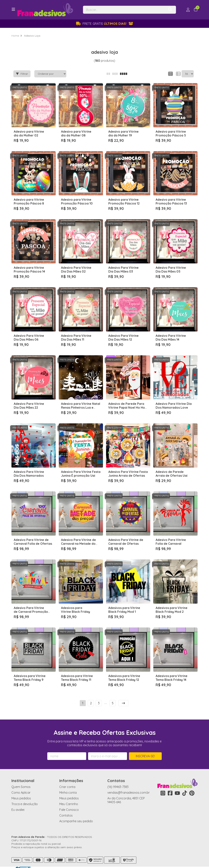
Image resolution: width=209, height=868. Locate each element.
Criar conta (67, 780)
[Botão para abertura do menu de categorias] (13, 9)
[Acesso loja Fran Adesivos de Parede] (188, 10)
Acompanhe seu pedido (76, 814)
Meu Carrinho (69, 797)
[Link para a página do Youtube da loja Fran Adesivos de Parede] (177, 786)
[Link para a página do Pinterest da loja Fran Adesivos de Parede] (192, 786)
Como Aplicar (21, 786)
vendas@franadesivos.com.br (129, 786)
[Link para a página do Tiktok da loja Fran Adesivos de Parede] (185, 786)
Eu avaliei (18, 803)
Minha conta (68, 786)
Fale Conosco (69, 803)
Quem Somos (21, 780)
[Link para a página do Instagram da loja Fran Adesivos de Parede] (163, 786)
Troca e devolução (25, 797)
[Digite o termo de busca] (124, 10)
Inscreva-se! (145, 749)
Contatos (66, 809)
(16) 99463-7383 (118, 780)
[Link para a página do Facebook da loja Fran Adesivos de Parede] (170, 786)
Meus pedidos (21, 791)
